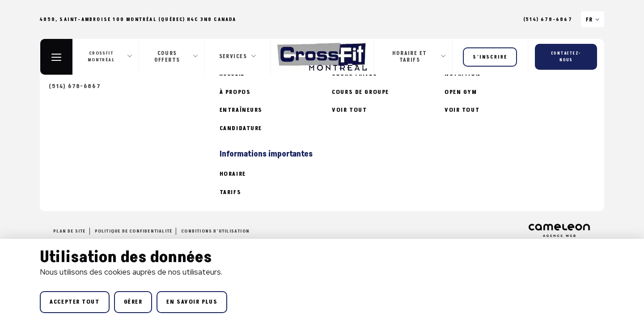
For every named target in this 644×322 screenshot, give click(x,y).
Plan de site (69, 231)
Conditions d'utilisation (215, 231)
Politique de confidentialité (134, 231)
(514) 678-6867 (548, 19)
